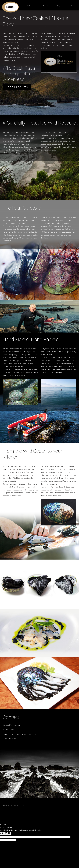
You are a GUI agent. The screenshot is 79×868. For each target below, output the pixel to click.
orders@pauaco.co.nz (12, 725)
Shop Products (62, 6)
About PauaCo (47, 6)
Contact (74, 6)
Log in (23, 806)
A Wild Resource (33, 6)
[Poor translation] (8, 833)
